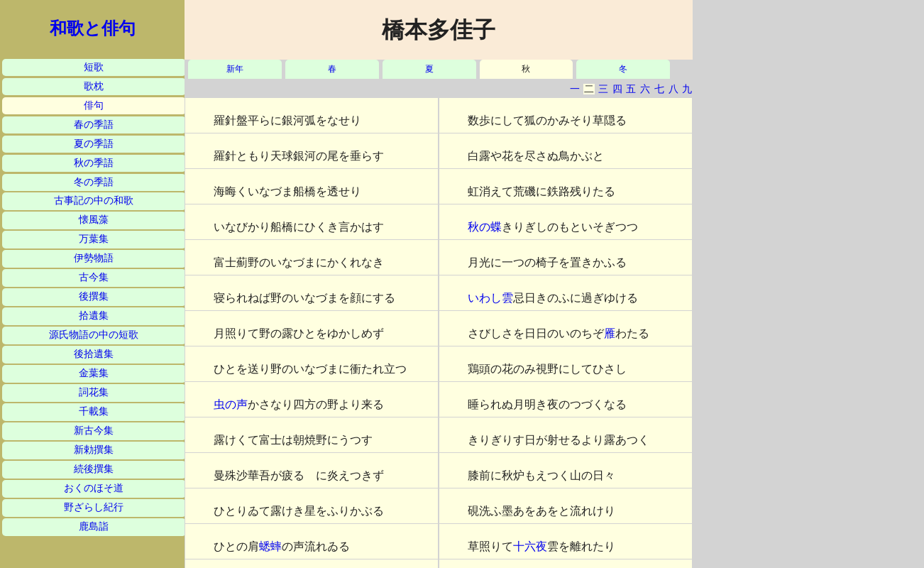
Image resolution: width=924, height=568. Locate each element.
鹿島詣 (94, 526)
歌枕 (94, 86)
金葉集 (94, 373)
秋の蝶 (485, 227)
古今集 (94, 277)
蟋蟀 (270, 546)
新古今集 (94, 431)
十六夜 (530, 546)
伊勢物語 (94, 258)
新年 (235, 69)
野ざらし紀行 (94, 507)
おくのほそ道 (94, 488)
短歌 (94, 67)
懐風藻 (94, 220)
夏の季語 (94, 144)
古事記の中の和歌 (94, 201)
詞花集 (94, 392)
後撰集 (94, 296)
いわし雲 (490, 298)
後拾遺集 (94, 354)
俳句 (94, 105)
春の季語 (94, 125)
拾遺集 (94, 316)
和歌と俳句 (93, 28)
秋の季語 (94, 163)
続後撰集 (94, 469)
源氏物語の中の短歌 (94, 335)
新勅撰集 (94, 450)
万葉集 (94, 239)
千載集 (94, 411)
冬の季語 (94, 182)
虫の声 (231, 404)
